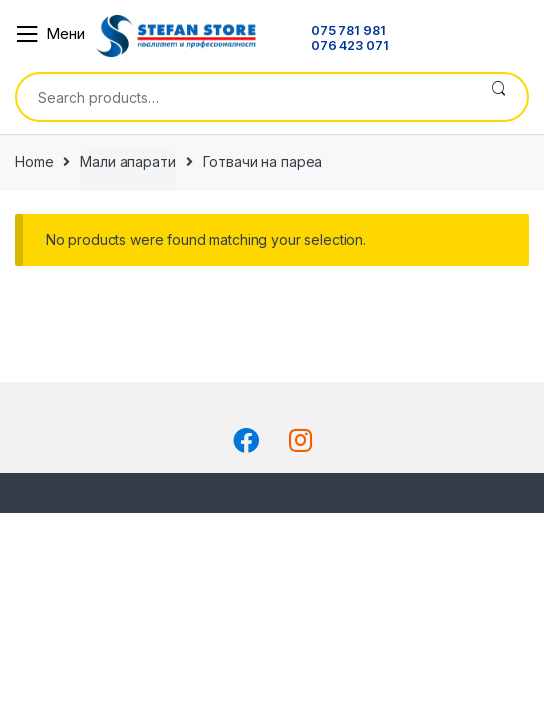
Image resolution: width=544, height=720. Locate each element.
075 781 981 (348, 31)
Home (34, 161)
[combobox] (243, 97)
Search (498, 97)
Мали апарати (127, 161)
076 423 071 (349, 46)
